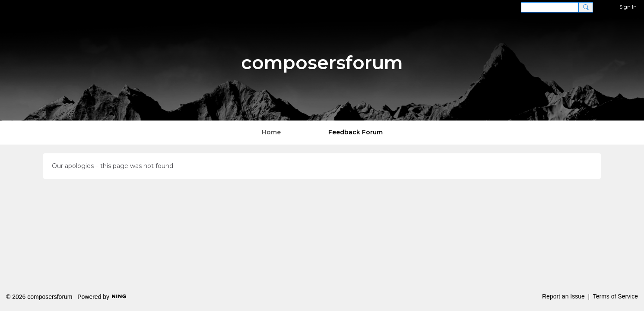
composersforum (322, 63)
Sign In (628, 7)
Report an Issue (563, 296)
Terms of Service (615, 296)
